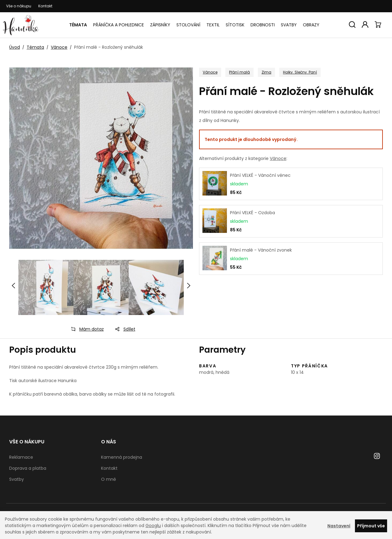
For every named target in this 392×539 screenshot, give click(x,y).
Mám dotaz (85, 329)
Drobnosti (263, 25)
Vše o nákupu (19, 6)
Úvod (15, 47)
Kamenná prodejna (122, 457)
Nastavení (339, 526)
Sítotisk (235, 25)
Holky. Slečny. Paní (300, 72)
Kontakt (45, 6)
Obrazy (311, 25)
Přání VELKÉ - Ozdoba (253, 213)
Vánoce (59, 47)
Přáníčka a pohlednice (119, 25)
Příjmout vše (371, 526)
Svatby (289, 25)
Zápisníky (160, 25)
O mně (109, 479)
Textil (213, 25)
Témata (78, 25)
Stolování (188, 25)
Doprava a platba (28, 468)
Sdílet (123, 329)
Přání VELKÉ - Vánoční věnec (260, 175)
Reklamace (21, 457)
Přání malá (239, 72)
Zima (266, 72)
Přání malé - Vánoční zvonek (261, 250)
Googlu (153, 526)
